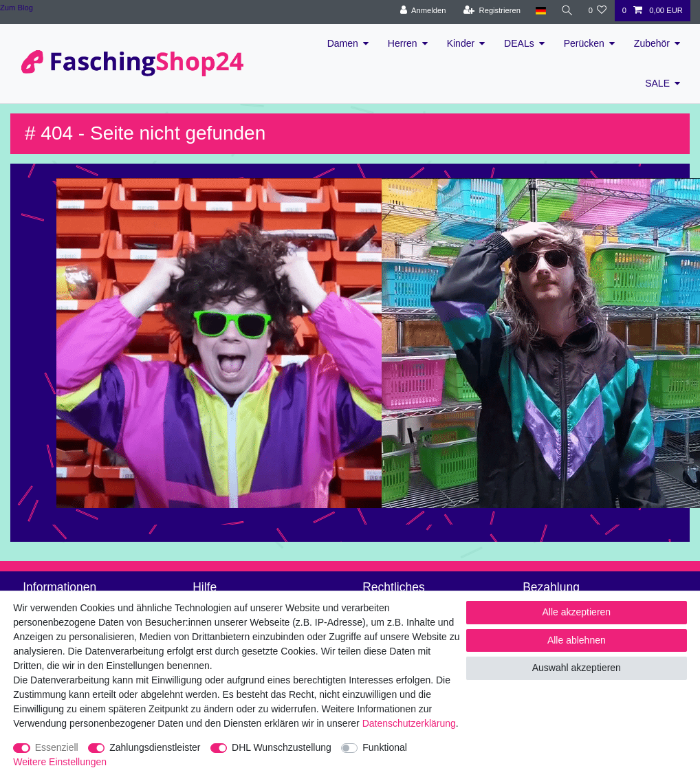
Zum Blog (17, 8)
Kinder (461, 43)
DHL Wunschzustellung (282, 747)
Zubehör (652, 43)
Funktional (385, 747)
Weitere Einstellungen (60, 762)
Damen (343, 43)
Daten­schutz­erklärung (409, 723)
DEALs (519, 43)
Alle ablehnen (577, 640)
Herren (403, 43)
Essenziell (57, 747)
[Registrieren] (491, 11)
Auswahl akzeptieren (577, 668)
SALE (657, 83)
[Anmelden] (423, 11)
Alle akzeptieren (577, 612)
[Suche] (567, 11)
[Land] (540, 11)
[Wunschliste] (597, 11)
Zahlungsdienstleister (155, 747)
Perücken (584, 43)
